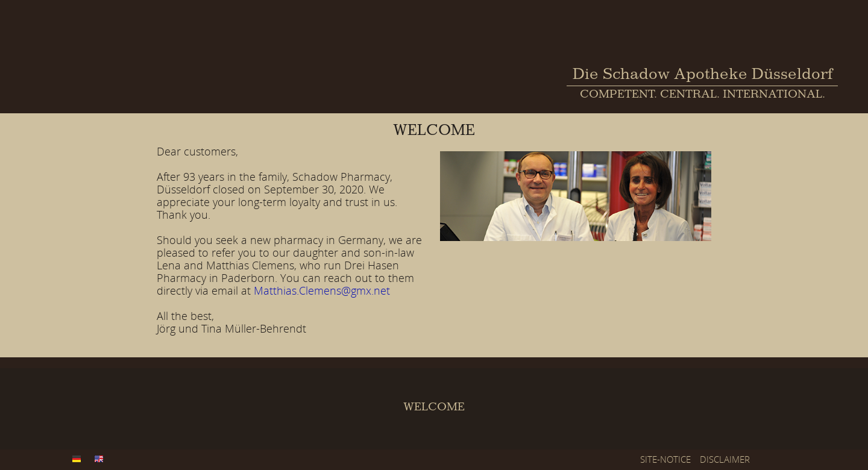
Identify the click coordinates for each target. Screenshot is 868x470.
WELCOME (434, 408)
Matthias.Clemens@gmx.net (322, 290)
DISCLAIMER (725, 459)
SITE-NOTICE (665, 459)
